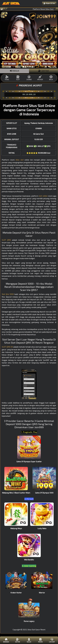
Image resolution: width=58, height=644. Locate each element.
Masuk (29, 640)
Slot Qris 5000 (8, 294)
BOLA (51, 78)
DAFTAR (44, 71)
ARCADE (40, 78)
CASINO (29, 78)
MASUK (15, 71)
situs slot (19, 160)
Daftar (18, 640)
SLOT (18, 78)
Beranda (6, 640)
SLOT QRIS (6, 240)
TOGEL (7, 78)
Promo (40, 640)
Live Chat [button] (52, 640)
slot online (43, 196)
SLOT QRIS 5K (7, 347)
